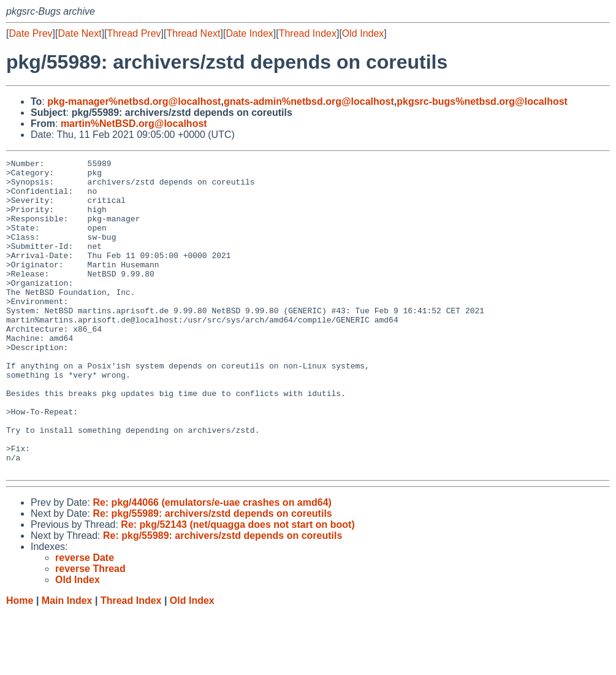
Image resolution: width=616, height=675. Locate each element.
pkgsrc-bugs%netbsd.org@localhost (482, 101)
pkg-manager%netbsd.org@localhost (134, 101)
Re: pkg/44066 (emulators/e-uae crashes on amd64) (212, 565)
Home (20, 663)
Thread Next (193, 33)
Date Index (249, 33)
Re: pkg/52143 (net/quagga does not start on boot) (238, 587)
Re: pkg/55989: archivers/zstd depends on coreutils (212, 576)
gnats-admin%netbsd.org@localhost (309, 101)
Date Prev (30, 33)
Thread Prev (134, 33)
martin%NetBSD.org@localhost (134, 124)
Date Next (79, 33)
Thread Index (308, 33)
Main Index (67, 663)
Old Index (363, 33)
